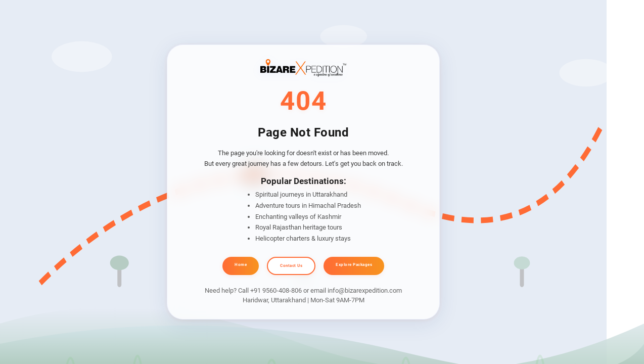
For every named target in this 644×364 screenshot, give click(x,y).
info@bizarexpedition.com (365, 290)
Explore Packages (354, 265)
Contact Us (291, 266)
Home (241, 265)
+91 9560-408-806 (276, 290)
